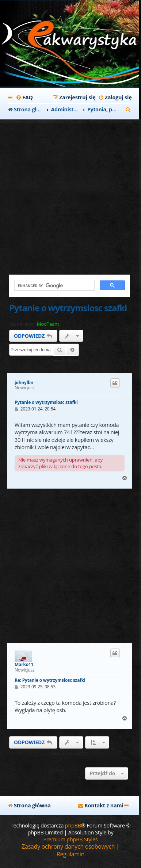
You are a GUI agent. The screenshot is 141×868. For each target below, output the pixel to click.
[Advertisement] (70, 193)
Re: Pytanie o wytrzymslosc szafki (50, 680)
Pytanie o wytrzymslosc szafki (68, 308)
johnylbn (24, 383)
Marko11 (24, 665)
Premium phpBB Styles (70, 839)
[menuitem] (24, 97)
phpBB (73, 825)
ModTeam (48, 324)
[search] (54, 286)
